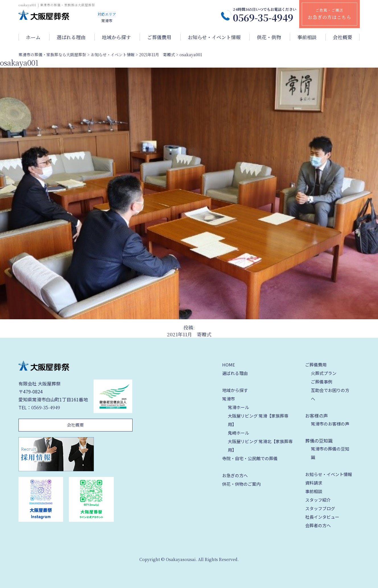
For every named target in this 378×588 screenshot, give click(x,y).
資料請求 (314, 483)
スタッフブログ (320, 508)
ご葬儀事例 (322, 382)
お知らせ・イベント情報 (214, 37)
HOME (229, 365)
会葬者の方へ (318, 525)
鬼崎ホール (238, 433)
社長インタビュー (322, 517)
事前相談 (307, 37)
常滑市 (229, 399)
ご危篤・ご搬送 (330, 14)
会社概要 (342, 37)
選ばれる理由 (71, 37)
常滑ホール (238, 407)
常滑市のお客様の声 (330, 424)
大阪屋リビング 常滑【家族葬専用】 (258, 420)
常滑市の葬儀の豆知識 (330, 453)
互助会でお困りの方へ (330, 394)
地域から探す (116, 37)
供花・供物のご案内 (241, 484)
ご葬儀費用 (159, 37)
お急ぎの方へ (235, 475)
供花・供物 (269, 37)
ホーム (33, 37)
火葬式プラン (324, 373)
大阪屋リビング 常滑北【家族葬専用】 (260, 446)
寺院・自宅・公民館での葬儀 (250, 458)
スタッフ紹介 (318, 500)
